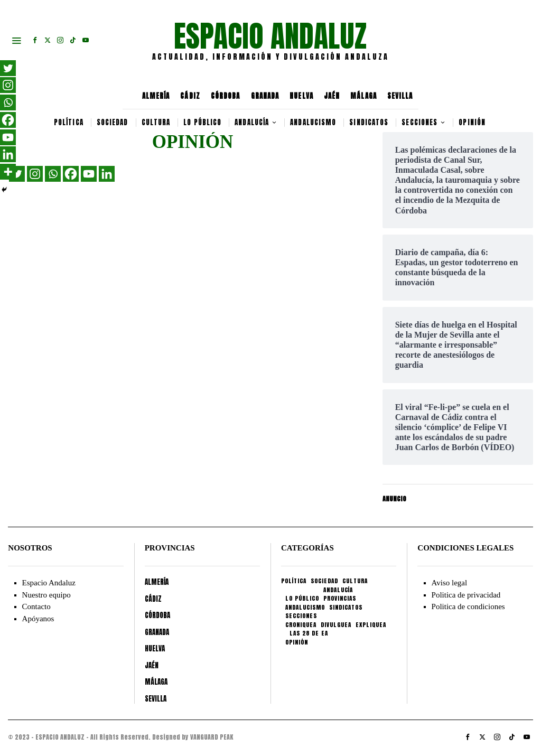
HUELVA (301, 96)
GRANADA (265, 96)
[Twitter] (8, 68)
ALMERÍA (156, 96)
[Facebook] (71, 174)
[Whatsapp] (53, 174)
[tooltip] (35, 40)
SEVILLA (400, 96)
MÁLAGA (363, 96)
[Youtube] (89, 174)
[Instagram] (35, 174)
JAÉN (332, 96)
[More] (8, 172)
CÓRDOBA (226, 96)
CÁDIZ (190, 96)
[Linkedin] (107, 174)
